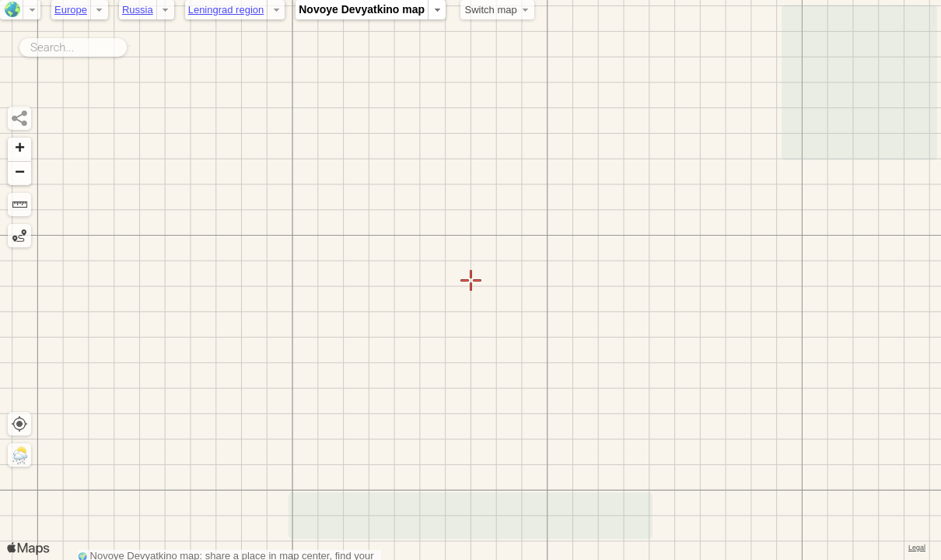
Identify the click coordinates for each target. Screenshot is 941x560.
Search (129, 44)
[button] (19, 150)
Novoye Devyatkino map (362, 9)
